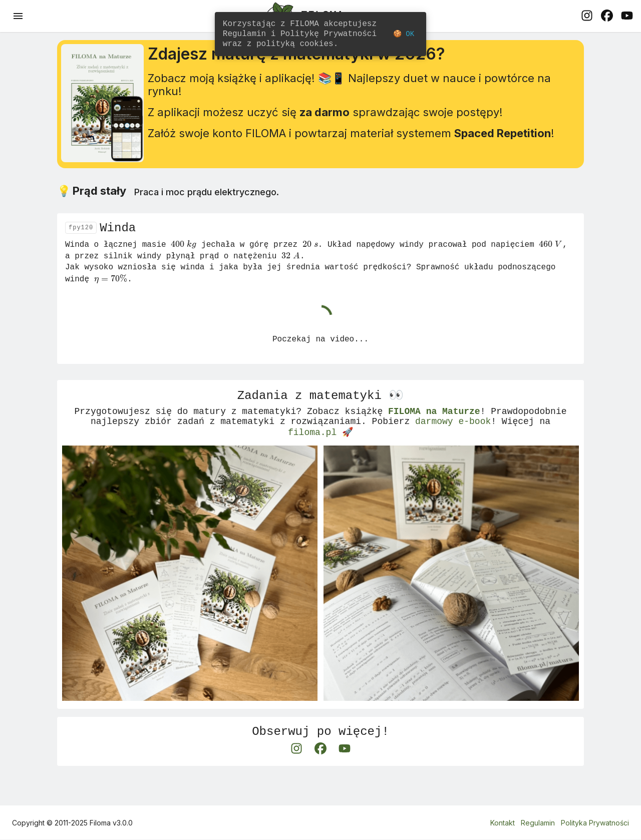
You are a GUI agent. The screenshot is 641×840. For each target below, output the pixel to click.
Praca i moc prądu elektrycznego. (207, 203)
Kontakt (503, 823)
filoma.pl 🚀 (320, 456)
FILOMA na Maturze (434, 432)
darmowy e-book (453, 444)
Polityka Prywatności (595, 823)
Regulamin (538, 823)
